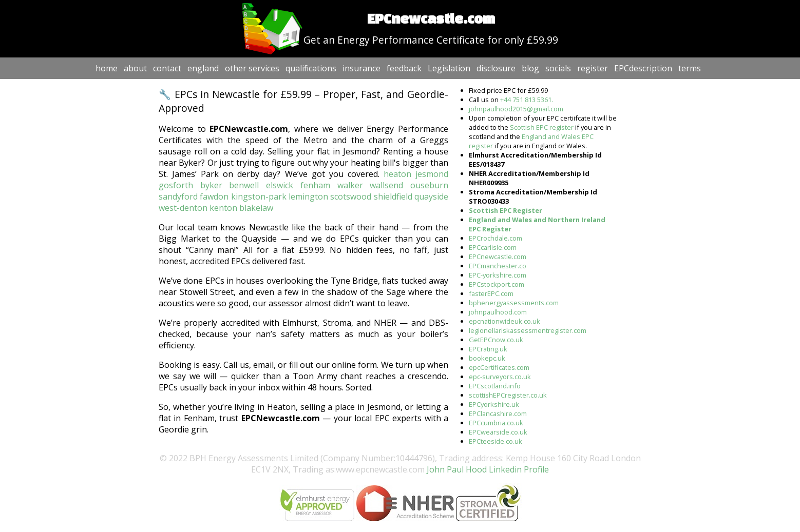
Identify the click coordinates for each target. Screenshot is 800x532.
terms (690, 68)
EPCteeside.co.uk (496, 441)
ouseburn (429, 185)
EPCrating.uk (488, 349)
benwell (244, 185)
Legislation (449, 68)
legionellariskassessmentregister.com (528, 330)
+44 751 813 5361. (527, 100)
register (593, 68)
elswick (280, 185)
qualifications (311, 68)
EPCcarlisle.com (493, 247)
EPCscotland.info (495, 386)
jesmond (432, 174)
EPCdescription (643, 68)
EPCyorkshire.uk (494, 404)
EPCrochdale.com (496, 238)
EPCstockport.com (497, 284)
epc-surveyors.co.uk (500, 377)
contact (167, 68)
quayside (431, 196)
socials (558, 68)
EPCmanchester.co (498, 266)
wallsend (386, 185)
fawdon (214, 196)
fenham (315, 185)
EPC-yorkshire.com (498, 275)
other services (252, 68)
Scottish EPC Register (506, 210)
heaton (397, 174)
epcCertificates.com (499, 367)
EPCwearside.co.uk (498, 432)
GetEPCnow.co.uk (496, 340)
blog (530, 68)
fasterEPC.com (491, 293)
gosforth (176, 185)
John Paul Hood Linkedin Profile (487, 469)
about (135, 68)
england (203, 68)
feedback (404, 68)
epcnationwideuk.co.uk (504, 321)
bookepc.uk (487, 358)
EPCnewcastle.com (498, 257)
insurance (361, 68)
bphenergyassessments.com (514, 303)
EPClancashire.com (498, 413)
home (107, 68)
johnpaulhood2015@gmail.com (516, 109)
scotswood (351, 196)
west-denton (183, 208)
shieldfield (393, 196)
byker (211, 185)
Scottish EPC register (542, 127)
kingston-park (259, 196)
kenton (223, 208)
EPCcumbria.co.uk (496, 423)
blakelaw (256, 208)
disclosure (496, 68)
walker (350, 185)
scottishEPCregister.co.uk (508, 395)
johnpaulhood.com (498, 312)
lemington (308, 196)
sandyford (178, 196)
